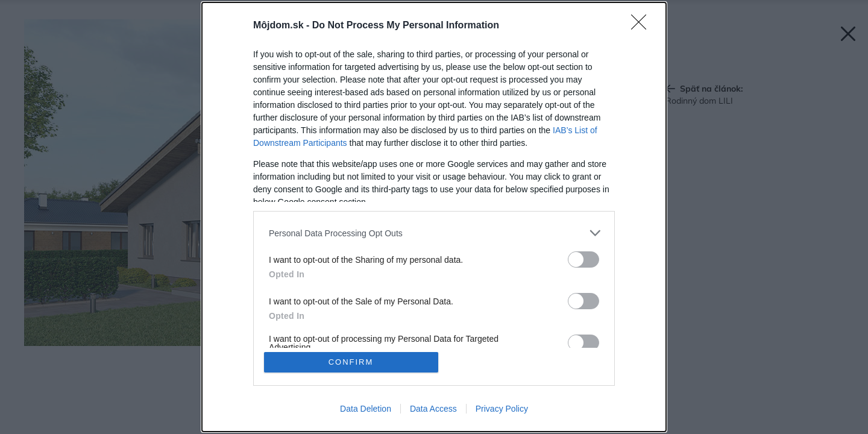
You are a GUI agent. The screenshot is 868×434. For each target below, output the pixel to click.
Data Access (433, 409)
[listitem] (434, 233)
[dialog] (434, 217)
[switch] (583, 259)
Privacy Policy (502, 409)
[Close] (643, 26)
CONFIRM (351, 362)
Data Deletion (366, 409)
